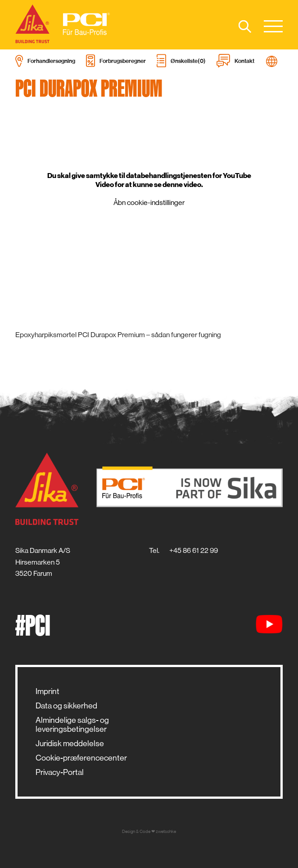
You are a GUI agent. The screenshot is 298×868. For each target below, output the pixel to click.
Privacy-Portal (60, 772)
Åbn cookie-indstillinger (149, 203)
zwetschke (166, 831)
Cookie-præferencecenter (81, 758)
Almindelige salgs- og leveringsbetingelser (72, 725)
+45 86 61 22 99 (194, 550)
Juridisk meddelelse (70, 743)
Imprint (47, 691)
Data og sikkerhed (66, 706)
